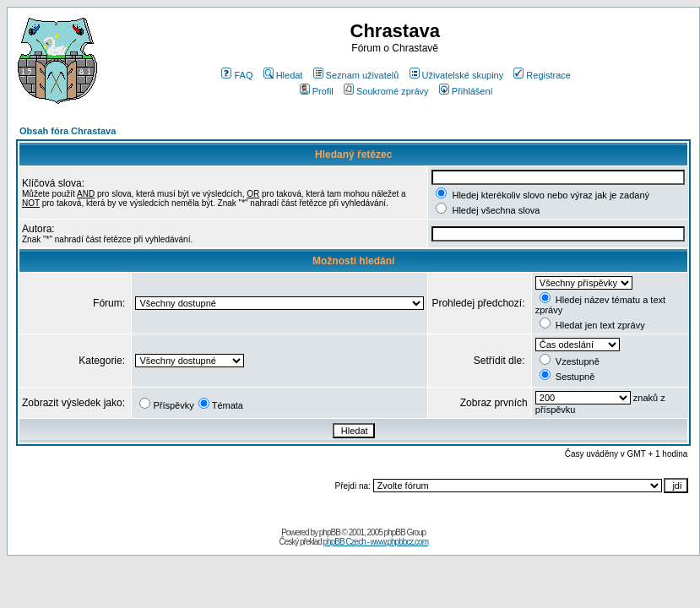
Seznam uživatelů (356, 75)
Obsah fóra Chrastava (68, 131)
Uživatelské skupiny (457, 75)
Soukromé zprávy (386, 91)
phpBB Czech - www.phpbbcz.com (376, 542)
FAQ (237, 75)
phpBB (330, 532)
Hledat (283, 75)
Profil (317, 91)
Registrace (542, 75)
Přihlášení (466, 91)
